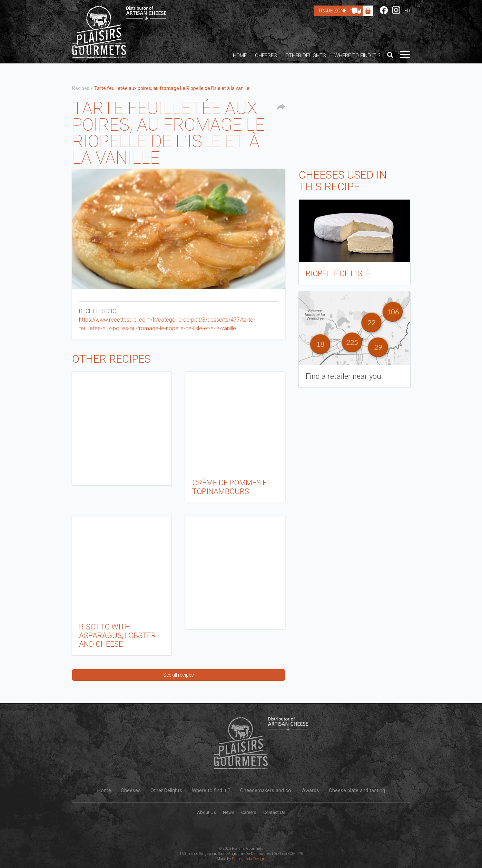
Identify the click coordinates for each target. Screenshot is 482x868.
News (229, 812)
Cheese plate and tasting (357, 790)
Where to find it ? (357, 55)
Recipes (81, 88)
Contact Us (274, 812)
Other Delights (306, 55)
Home (240, 55)
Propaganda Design (249, 859)
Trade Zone (341, 11)
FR (407, 11)
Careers (249, 812)
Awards (311, 790)
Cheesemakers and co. (266, 790)
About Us (206, 812)
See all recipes (179, 675)
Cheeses (266, 55)
